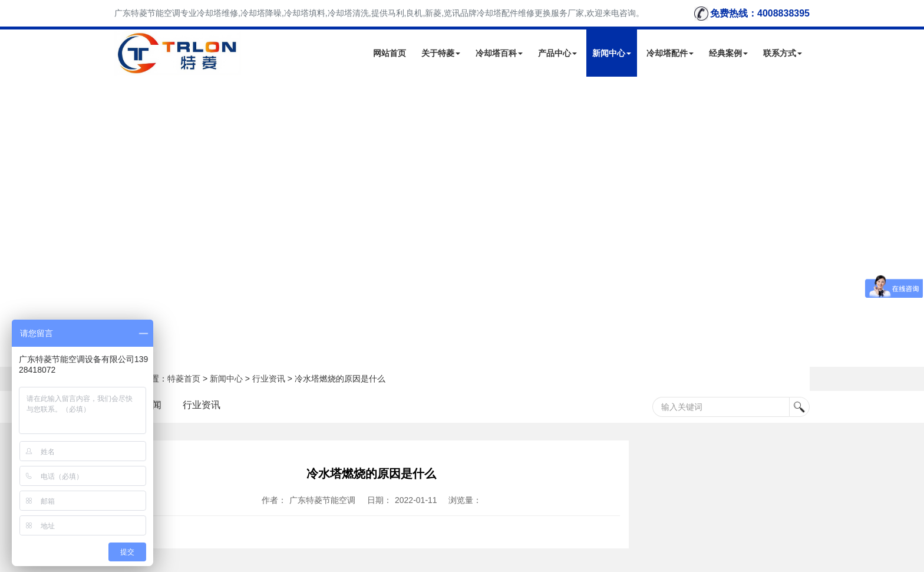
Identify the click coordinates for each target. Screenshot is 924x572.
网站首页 (390, 53)
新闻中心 (612, 53)
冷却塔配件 (670, 53)
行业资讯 (269, 379)
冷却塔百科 (499, 53)
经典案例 (728, 53)
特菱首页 (184, 379)
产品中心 (557, 53)
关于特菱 (441, 53)
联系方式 (783, 53)
